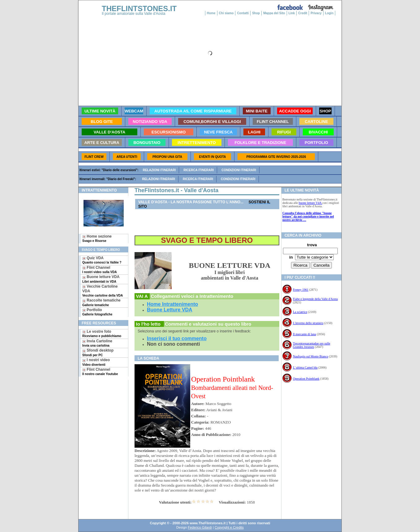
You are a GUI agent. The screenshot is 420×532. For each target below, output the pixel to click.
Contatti (243, 13)
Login (329, 13)
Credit (303, 13)
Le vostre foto (102, 334)
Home (211, 13)
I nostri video (96, 362)
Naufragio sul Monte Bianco (311, 356)
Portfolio (97, 312)
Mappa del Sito (274, 13)
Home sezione (97, 238)
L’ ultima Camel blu (305, 367)
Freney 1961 (301, 290)
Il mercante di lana (304, 334)
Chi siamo (226, 13)
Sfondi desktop (98, 352)
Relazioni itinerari (159, 170)
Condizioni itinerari (239, 170)
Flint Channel (100, 270)
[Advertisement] (101, 400)
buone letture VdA (311, 203)
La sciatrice (300, 312)
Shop (256, 13)
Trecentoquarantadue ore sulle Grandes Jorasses (312, 345)
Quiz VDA (102, 260)
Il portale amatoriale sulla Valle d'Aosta (134, 14)
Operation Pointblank (306, 379)
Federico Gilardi (200, 527)
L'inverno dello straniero (308, 323)
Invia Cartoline (97, 343)
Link (292, 13)
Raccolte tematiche (101, 302)
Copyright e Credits (229, 527)
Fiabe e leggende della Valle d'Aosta (315, 299)
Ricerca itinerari (199, 170)
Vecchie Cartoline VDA (103, 291)
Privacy (316, 13)
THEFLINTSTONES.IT (139, 8)
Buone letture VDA (101, 279)
